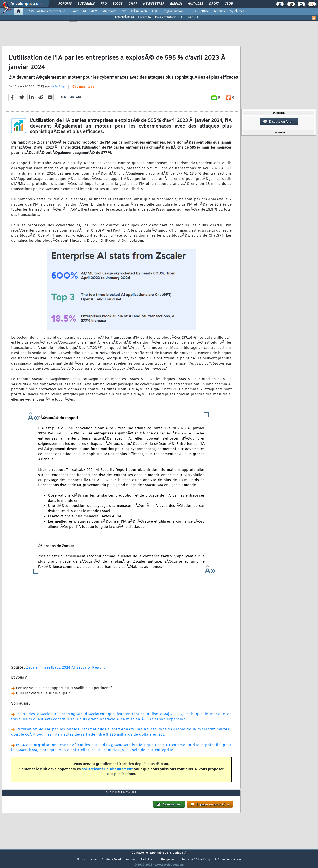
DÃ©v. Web (139, 11)
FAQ (104, 4)
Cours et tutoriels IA (169, 17)
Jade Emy (58, 90)
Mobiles (219, 11)
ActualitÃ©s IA (124, 17)
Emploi (176, 4)
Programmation (172, 11)
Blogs (118, 4)
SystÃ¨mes (237, 11)
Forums (65, 4)
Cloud (74, 11)
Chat (133, 4)
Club (229, 4)
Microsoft (109, 11)
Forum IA (144, 17)
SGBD (192, 11)
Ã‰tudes (196, 4)
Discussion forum (279, 122)
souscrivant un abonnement (107, 772)
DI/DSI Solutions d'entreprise (45, 11)
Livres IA (192, 17)
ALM (94, 11)
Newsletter (154, 4)
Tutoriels (86, 4)
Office (205, 11)
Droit (214, 4)
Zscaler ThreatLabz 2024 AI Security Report (65, 671)
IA (85, 11)
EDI (154, 11)
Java (123, 11)
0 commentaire (83, 90)
